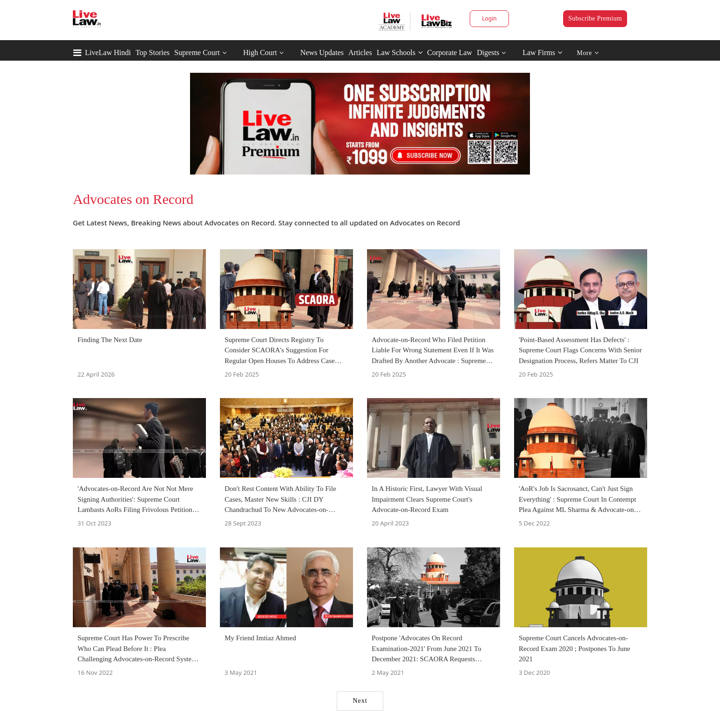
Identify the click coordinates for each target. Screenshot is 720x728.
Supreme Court (197, 52)
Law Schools (400, 52)
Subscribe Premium (595, 18)
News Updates (322, 52)
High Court (260, 52)
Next (360, 701)
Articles (360, 52)
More (588, 53)
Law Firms (542, 52)
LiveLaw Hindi (108, 52)
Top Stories (152, 52)
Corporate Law (450, 52)
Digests (488, 52)
